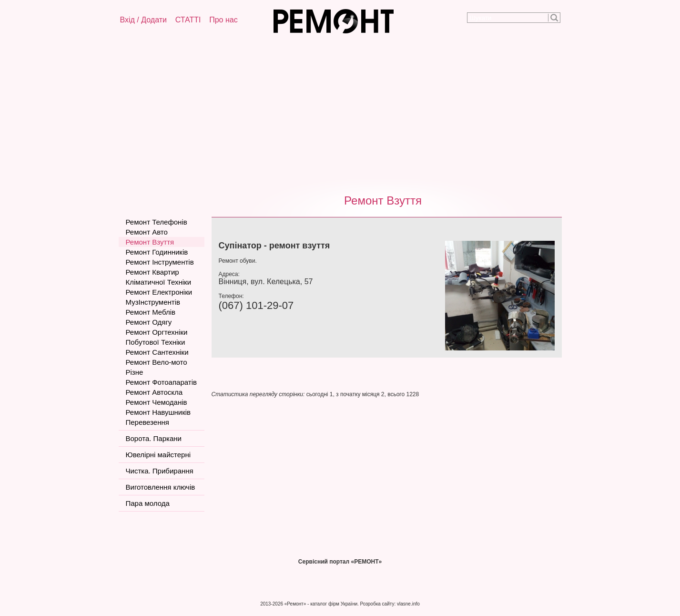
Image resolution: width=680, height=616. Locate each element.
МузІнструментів (153, 302)
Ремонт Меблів (151, 312)
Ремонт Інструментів (160, 262)
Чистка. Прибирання (160, 471)
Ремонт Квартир (152, 272)
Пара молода (148, 503)
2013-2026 (272, 604)
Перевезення (147, 422)
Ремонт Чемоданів (157, 402)
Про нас (223, 20)
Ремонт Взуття (383, 200)
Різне (135, 372)
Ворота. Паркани (154, 438)
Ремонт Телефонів (157, 222)
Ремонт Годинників (157, 252)
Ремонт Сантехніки (157, 352)
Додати (154, 20)
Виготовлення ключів (161, 487)
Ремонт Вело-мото (157, 362)
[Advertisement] (340, 112)
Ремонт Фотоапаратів (161, 382)
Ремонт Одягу (149, 322)
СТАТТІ (188, 20)
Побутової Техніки (156, 342)
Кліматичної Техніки (159, 282)
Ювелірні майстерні (158, 455)
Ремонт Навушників (158, 412)
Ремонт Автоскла (154, 392)
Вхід (127, 20)
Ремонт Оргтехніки (157, 332)
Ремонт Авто (147, 232)
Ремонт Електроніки (159, 292)
